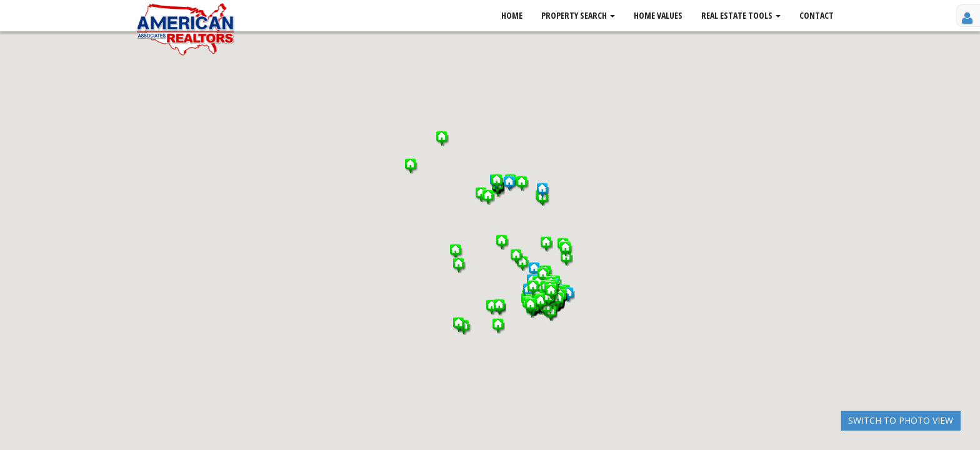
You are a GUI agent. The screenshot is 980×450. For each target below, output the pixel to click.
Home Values (658, 15)
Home (512, 15)
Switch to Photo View (901, 420)
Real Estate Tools (741, 15)
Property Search (578, 15)
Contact (817, 15)
